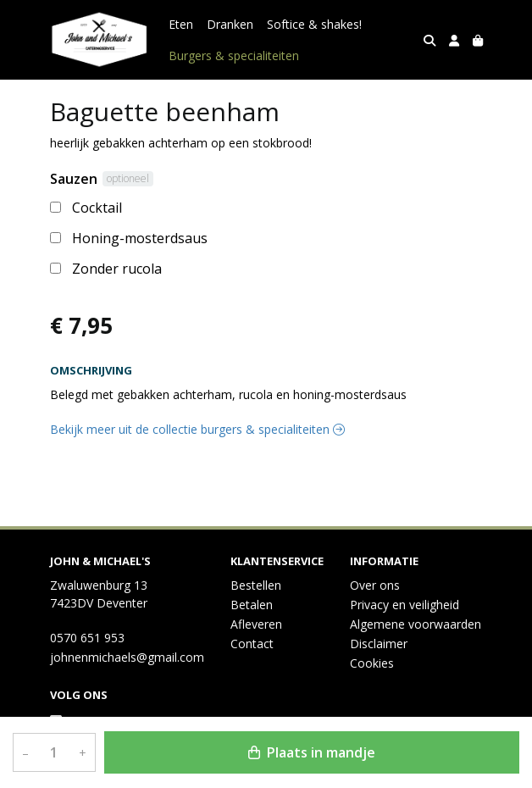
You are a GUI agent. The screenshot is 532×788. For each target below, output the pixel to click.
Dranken (230, 24)
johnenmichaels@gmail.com (127, 657)
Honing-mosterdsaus (140, 238)
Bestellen (256, 585)
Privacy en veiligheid (405, 605)
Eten (181, 24)
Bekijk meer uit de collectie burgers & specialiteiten (197, 429)
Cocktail (97, 208)
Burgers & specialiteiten (234, 55)
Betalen (252, 605)
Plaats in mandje (312, 752)
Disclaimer (379, 644)
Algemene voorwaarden (416, 624)
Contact (252, 644)
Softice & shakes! (314, 24)
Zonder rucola (117, 269)
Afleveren (256, 624)
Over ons (375, 585)
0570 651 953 (87, 638)
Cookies (372, 663)
